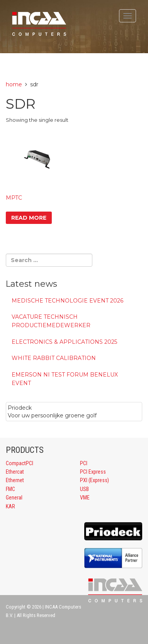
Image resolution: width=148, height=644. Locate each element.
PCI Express (93, 472)
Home (14, 84)
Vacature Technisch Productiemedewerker (51, 321)
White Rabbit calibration (54, 358)
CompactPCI (20, 463)
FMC (10, 489)
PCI (84, 463)
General (14, 498)
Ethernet (15, 480)
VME (85, 498)
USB (84, 489)
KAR (10, 506)
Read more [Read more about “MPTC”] (29, 218)
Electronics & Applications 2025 (64, 342)
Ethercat (15, 472)
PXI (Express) (94, 480)
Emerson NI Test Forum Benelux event (65, 379)
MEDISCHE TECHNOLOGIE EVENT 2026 (67, 301)
